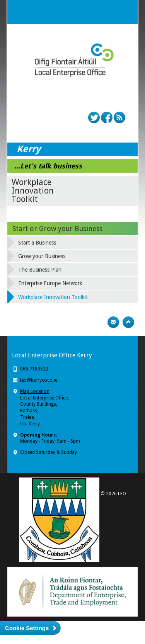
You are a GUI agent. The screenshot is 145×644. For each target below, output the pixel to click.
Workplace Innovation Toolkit (53, 297)
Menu (126, 12)
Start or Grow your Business (57, 229)
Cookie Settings (27, 628)
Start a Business (37, 243)
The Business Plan (40, 270)
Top (128, 322)
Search (110, 12)
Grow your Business (42, 256)
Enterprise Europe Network (50, 283)
